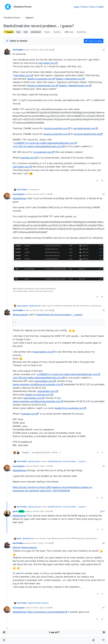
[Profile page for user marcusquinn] (7, 196)
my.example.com (44, 152)
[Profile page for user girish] (7, 513)
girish (15, 511)
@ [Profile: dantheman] (20, 198)
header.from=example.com (70, 408)
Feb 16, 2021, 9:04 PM (43, 511)
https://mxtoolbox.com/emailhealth (47, 612)
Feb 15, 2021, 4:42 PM (42, 310)
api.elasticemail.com (86, 128)
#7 (104, 608)
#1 (104, 50)
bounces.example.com (57, 134)
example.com (29, 158)
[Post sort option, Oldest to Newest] (17, 41)
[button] (4, 640)
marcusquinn (19, 194)
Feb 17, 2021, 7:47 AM (42, 543)
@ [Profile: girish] (17, 547)
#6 (103, 543)
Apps (77, 7)
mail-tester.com (48, 63)
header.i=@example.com (70, 79)
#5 (103, 511)
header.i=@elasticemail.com (75, 86)
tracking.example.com (57, 128)
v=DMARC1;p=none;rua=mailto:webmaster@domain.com (45, 143)
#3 (103, 310)
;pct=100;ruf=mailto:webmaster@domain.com (38, 146)
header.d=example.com (41, 79)
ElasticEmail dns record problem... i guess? (59, 315)
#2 (103, 194)
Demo (85, 7)
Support (9, 32)
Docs (93, 7)
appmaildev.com (44, 352)
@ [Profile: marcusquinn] (20, 315)
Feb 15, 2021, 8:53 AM (42, 50)
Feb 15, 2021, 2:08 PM (43, 194)
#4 (103, 466)
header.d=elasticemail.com (43, 86)
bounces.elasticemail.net (88, 134)
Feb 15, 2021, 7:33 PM (43, 466)
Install (100, 7)
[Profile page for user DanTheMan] (7, 52)
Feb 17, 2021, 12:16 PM (43, 608)
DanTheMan (18, 50)
